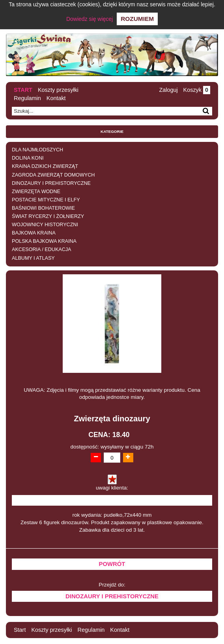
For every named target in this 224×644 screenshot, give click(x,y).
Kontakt (56, 98)
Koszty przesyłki (58, 90)
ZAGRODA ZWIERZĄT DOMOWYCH (53, 175)
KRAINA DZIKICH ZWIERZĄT (45, 166)
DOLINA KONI (28, 158)
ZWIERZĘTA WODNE (36, 192)
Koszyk (197, 90)
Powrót (112, 564)
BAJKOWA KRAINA (34, 233)
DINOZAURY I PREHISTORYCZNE (51, 183)
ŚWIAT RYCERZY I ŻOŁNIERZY (48, 216)
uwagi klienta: (112, 488)
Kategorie (112, 131)
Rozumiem (137, 19)
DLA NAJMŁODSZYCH (37, 150)
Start (23, 90)
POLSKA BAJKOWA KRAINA (44, 241)
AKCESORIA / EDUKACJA (41, 249)
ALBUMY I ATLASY (33, 258)
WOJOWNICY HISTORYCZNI (45, 225)
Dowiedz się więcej (90, 19)
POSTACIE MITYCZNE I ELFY (46, 200)
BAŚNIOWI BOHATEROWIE (43, 208)
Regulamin (27, 98)
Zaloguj (168, 90)
